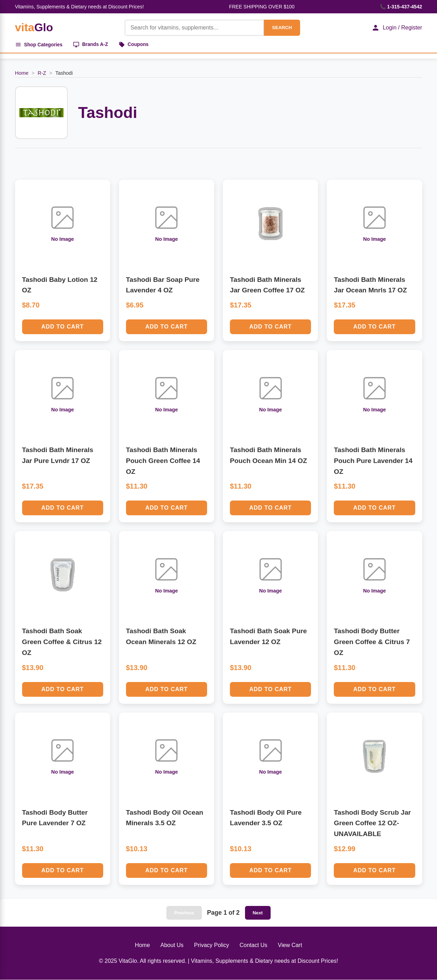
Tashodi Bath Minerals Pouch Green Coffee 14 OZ (163, 461)
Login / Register (397, 28)
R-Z (42, 73)
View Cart (290, 945)
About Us (172, 945)
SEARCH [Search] (282, 28)
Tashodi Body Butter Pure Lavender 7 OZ (55, 818)
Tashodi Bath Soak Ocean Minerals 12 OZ (161, 637)
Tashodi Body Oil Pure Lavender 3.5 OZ (266, 818)
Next (258, 913)
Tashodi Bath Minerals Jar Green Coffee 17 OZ (267, 285)
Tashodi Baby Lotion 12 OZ (60, 285)
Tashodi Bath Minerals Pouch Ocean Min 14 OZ (269, 456)
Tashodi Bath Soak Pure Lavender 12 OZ (268, 637)
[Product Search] (194, 28)
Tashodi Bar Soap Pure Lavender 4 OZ (163, 285)
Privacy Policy (212, 945)
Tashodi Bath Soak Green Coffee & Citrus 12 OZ (62, 642)
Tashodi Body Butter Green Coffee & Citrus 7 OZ (372, 642)
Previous (184, 913)
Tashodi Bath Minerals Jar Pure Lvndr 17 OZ (58, 456)
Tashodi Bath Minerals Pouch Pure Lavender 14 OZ (373, 461)
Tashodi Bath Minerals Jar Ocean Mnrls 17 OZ (370, 285)
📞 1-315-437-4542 (401, 7)
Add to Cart (63, 327)
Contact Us (253, 945)
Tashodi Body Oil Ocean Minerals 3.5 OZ (165, 818)
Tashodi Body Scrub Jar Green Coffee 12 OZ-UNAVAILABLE (372, 823)
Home (22, 73)
